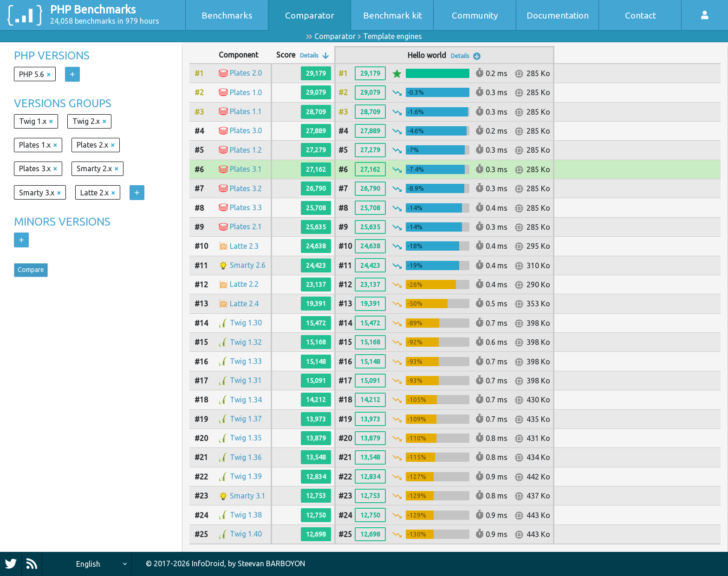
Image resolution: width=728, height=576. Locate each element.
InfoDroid (208, 563)
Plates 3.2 (246, 188)
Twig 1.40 (246, 534)
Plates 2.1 (246, 227)
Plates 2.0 (246, 73)
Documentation (558, 15)
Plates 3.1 (246, 169)
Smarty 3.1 (248, 496)
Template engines (393, 36)
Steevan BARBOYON (271, 563)
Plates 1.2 (246, 150)
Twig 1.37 (246, 419)
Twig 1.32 (246, 342)
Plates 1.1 (246, 111)
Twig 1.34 (246, 400)
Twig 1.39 (246, 476)
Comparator (310, 15)
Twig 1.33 (246, 361)
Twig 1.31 (246, 380)
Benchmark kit (393, 15)
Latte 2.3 (244, 246)
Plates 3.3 (246, 207)
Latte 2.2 (244, 284)
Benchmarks (227, 15)
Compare (35, 272)
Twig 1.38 (246, 515)
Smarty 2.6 (248, 265)
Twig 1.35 (246, 438)
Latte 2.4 (244, 304)
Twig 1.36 (246, 457)
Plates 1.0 (246, 92)
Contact (640, 15)
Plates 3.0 (246, 130)
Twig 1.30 (246, 323)
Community (475, 15)
